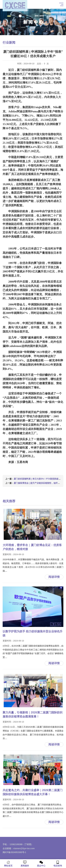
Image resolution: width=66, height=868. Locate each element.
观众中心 (41, 864)
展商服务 (25, 864)
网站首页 (8, 864)
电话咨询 (58, 864)
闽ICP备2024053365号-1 (14, 852)
